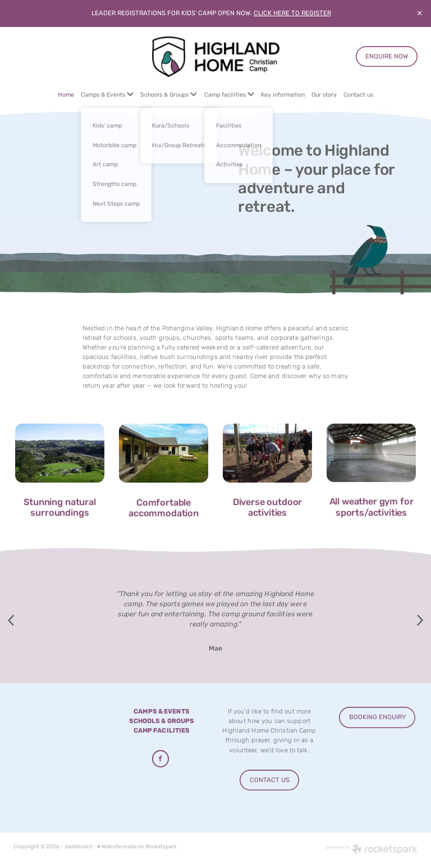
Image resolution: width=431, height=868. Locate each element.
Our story (324, 95)
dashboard (78, 847)
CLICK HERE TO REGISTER (292, 13)
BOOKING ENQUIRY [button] (377, 717)
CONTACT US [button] (270, 780)
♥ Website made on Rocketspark (137, 847)
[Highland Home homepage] (215, 57)
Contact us (358, 95)
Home (66, 95)
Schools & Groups (169, 95)
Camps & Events (107, 95)
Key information (283, 95)
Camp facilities (229, 95)
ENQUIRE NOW (387, 56)
